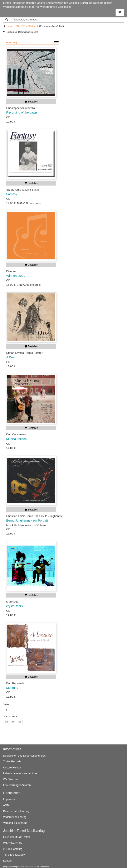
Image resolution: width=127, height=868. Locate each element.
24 (13, 722)
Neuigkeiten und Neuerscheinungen (24, 756)
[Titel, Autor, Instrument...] (67, 20)
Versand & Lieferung (15, 823)
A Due (10, 357)
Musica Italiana (16, 439)
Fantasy (12, 194)
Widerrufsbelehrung (15, 817)
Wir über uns (11, 779)
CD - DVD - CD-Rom (26, 26)
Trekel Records (12, 761)
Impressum (10, 799)
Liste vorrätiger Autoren (17, 785)
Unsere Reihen (12, 768)
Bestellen (31, 102)
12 (6, 722)
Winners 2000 (16, 276)
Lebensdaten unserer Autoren (21, 773)
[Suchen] (7, 20)
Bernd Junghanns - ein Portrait (27, 521)
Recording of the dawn (22, 112)
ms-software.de (43, 867)
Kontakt (8, 861)
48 (19, 722)
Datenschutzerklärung (16, 811)
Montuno (12, 688)
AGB (6, 805)
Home (10, 26)
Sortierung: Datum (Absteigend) (21, 32)
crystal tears (14, 606)
